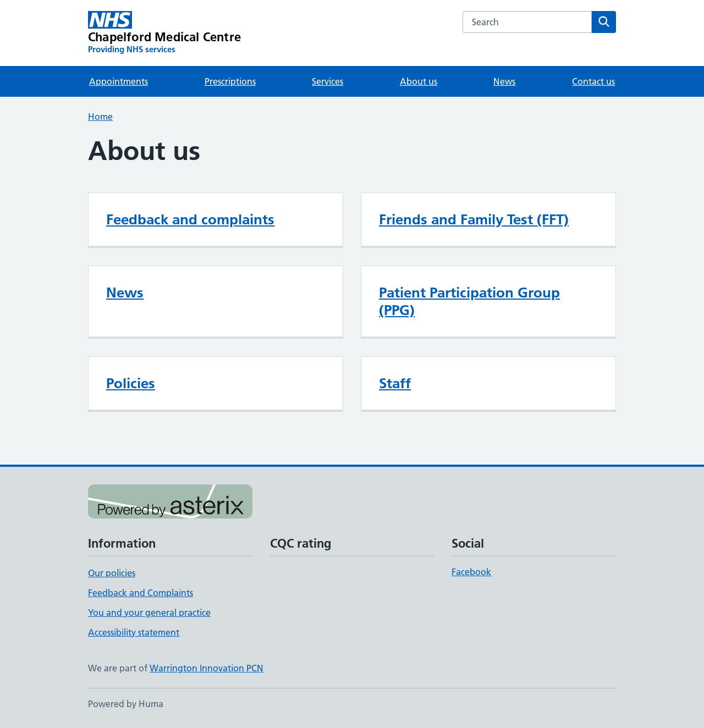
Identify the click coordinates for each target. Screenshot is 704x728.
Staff (395, 383)
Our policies (112, 573)
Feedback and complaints (190, 219)
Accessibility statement (134, 632)
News (504, 81)
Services (328, 81)
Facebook (471, 572)
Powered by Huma (126, 704)
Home (100, 117)
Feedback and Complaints (141, 593)
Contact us (593, 81)
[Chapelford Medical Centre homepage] (164, 33)
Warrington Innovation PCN (207, 668)
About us (419, 81)
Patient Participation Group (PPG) (469, 301)
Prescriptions (230, 81)
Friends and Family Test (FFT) (474, 219)
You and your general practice (149, 613)
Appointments (119, 81)
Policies (131, 383)
